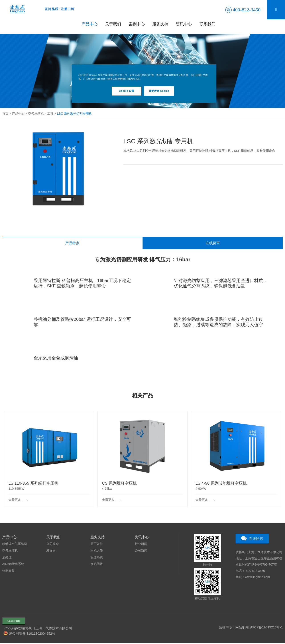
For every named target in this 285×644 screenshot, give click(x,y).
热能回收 (8, 571)
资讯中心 (185, 24)
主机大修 (97, 551)
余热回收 (97, 564)
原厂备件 (97, 544)
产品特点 (72, 243)
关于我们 (115, 24)
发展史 (51, 551)
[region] (144, 83)
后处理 (7, 558)
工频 (50, 114)
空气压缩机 (36, 114)
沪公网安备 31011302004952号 (32, 635)
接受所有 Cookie (159, 91)
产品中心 (91, 24)
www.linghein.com (257, 577)
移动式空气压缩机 (15, 544)
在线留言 (213, 243)
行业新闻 (141, 544)
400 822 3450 (255, 571)
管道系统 (97, 558)
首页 (5, 114)
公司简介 (53, 544)
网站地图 (242, 629)
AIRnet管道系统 (13, 564)
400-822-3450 (243, 10)
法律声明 (225, 629)
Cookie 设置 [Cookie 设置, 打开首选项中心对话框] (126, 91)
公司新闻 (141, 551)
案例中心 (138, 24)
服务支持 (162, 24)
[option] (58, 168)
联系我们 (209, 24)
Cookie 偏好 (15, 622)
